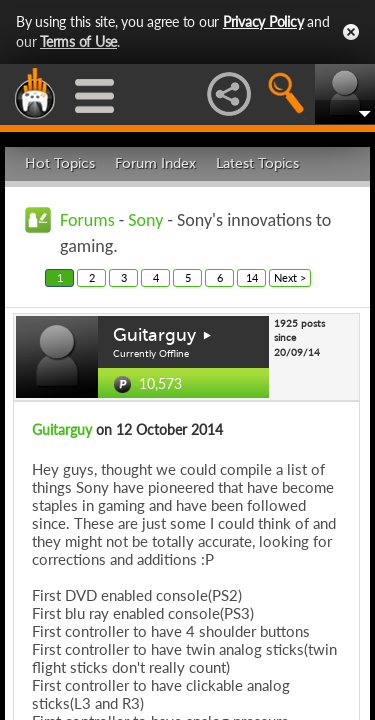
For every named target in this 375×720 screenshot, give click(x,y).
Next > (290, 277)
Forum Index (155, 163)
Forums (87, 220)
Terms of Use (78, 41)
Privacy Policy (263, 21)
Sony (145, 220)
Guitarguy (154, 335)
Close (351, 32)
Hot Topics (60, 163)
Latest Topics (257, 163)
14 (252, 277)
